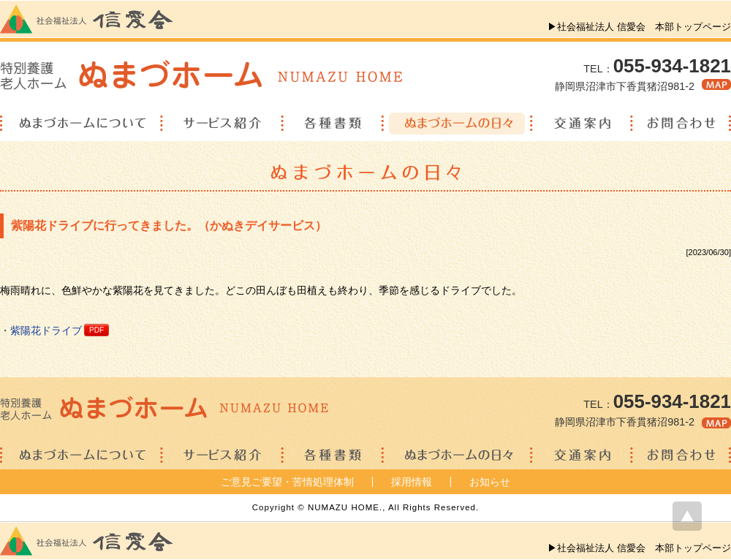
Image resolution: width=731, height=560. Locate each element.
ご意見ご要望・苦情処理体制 (287, 482)
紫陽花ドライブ (46, 330)
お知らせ (490, 482)
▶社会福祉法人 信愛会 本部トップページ (639, 27)
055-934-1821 (672, 66)
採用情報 (412, 482)
